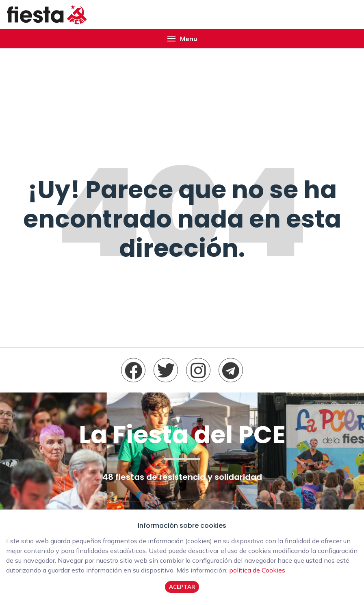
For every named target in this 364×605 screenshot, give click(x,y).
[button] (182, 39)
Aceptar (182, 587)
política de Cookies (257, 570)
